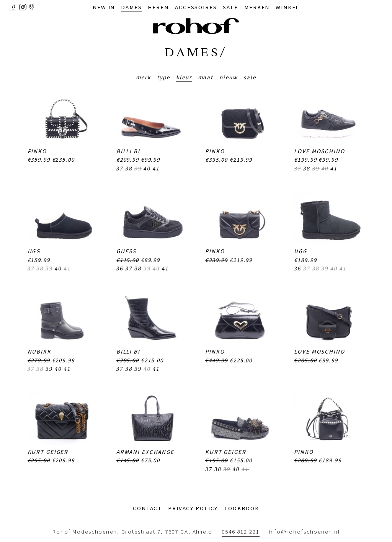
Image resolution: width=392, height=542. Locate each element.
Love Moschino (319, 151)
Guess (126, 251)
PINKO (37, 151)
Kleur (184, 77)
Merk (143, 77)
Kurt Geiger (48, 452)
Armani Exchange (145, 452)
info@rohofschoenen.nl (304, 531)
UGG (34, 251)
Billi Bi (128, 151)
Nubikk (39, 351)
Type (164, 77)
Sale (250, 77)
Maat (206, 77)
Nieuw (228, 77)
